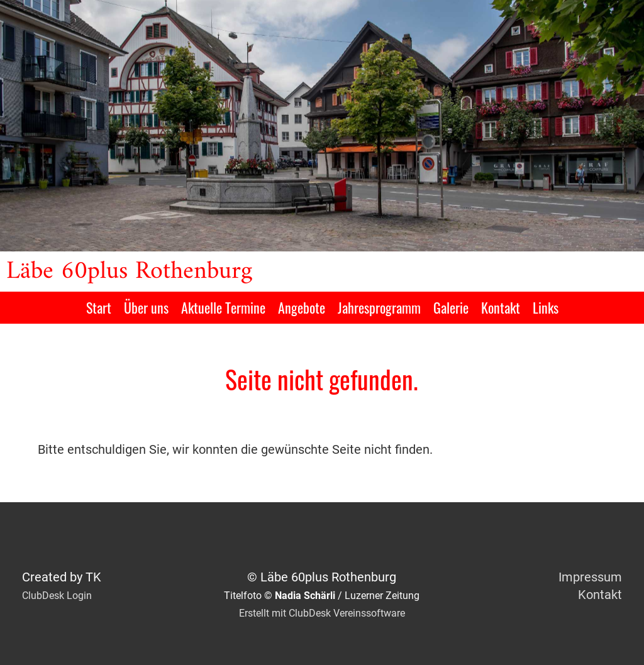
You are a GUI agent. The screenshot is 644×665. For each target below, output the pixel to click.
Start (99, 307)
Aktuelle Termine (223, 307)
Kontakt (501, 307)
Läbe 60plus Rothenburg (129, 272)
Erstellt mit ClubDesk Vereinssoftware (322, 613)
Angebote (302, 307)
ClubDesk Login (57, 596)
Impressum (590, 577)
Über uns (146, 307)
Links (546, 307)
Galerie (451, 307)
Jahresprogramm (379, 307)
